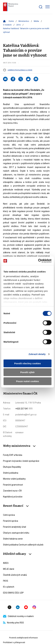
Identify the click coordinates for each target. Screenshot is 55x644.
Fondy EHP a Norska (13, 455)
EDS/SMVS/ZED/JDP (13, 593)
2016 (18, 25)
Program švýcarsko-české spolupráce (21, 461)
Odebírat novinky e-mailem (18, 616)
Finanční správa (11, 521)
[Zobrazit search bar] (41, 7)
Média (36, 21)
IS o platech (9, 587)
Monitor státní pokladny (14, 479)
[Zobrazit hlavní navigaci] (48, 7)
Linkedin (18, 607)
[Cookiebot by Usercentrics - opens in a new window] (39, 261)
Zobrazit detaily (37, 354)
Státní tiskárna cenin (13, 539)
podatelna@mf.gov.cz (26, 415)
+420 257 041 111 (24, 409)
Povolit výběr (28, 372)
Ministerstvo (24, 21)
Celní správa (9, 515)
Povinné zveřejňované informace (23, 638)
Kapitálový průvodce (13, 497)
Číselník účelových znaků (15, 575)
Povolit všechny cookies (28, 363)
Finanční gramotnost (13, 485)
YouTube (26, 607)
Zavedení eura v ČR (12, 491)
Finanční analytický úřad (15, 527)
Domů (11, 21)
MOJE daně (9, 569)
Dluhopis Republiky (12, 467)
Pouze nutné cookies (27, 381)
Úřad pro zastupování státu (16, 533)
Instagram (34, 607)
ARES (6, 563)
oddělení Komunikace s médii (20, 70)
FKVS (6, 581)
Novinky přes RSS (13, 623)
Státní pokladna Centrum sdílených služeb (23, 545)
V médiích (7, 25)
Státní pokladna (11, 473)
